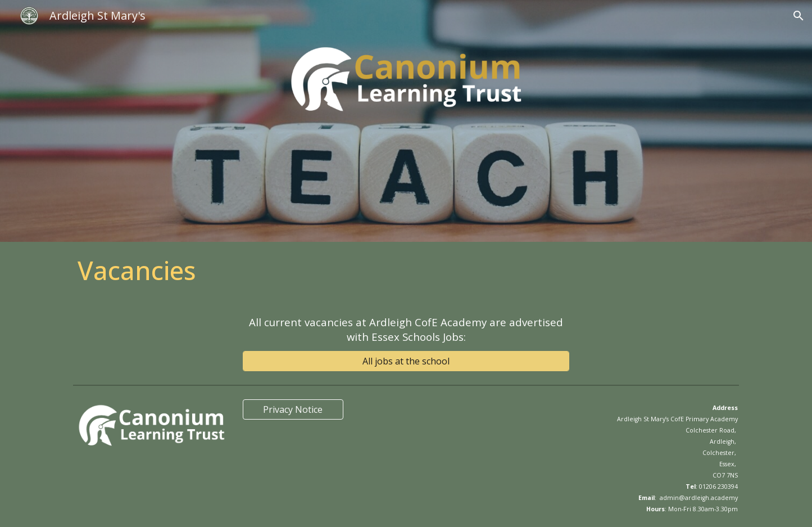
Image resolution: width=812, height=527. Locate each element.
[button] (799, 16)
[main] (406, 271)
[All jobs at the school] (406, 361)
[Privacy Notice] (293, 409)
